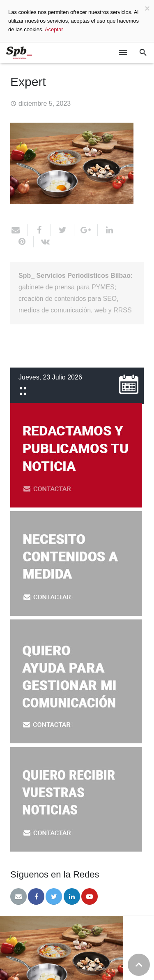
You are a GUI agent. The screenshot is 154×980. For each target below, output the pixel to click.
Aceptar (54, 29)
